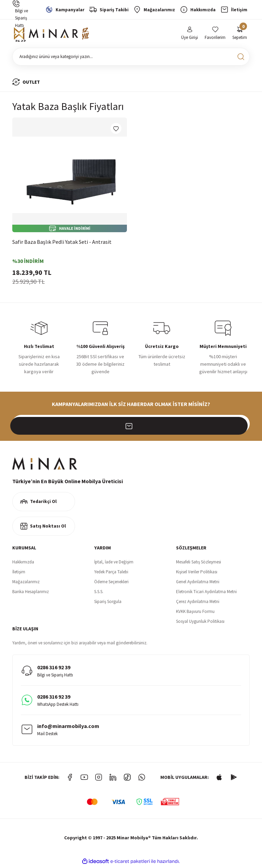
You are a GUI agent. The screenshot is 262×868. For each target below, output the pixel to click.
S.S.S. (99, 593)
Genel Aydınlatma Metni (198, 583)
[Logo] (52, 34)
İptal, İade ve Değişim (114, 563)
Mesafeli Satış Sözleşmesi (199, 563)
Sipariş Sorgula (108, 603)
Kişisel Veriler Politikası (197, 573)
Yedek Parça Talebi (111, 573)
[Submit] (241, 425)
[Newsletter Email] (131, 425)
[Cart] (240, 34)
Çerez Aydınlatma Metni (198, 603)
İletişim (19, 573)
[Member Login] (190, 34)
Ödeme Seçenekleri (111, 583)
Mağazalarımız (26, 583)
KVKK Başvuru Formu (195, 613)
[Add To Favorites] (116, 130)
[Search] (131, 58)
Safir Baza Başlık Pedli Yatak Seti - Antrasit (62, 243)
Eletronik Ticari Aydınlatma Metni (206, 593)
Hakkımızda (23, 563)
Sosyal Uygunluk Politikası (200, 623)
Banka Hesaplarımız (31, 593)
